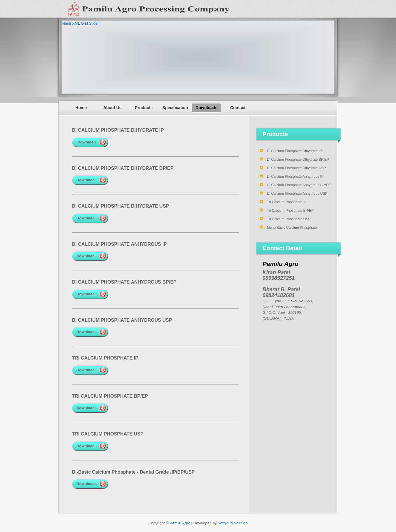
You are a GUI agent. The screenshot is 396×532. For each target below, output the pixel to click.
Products (144, 108)
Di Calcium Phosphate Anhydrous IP (295, 177)
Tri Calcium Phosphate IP (287, 202)
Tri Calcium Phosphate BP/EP (290, 211)
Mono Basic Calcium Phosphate (292, 228)
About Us (112, 108)
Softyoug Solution (233, 523)
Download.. (87, 180)
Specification (175, 108)
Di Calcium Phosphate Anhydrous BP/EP (299, 185)
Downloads (207, 108)
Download (86, 142)
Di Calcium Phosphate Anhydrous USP (297, 194)
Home (81, 108)
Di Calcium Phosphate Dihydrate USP (296, 168)
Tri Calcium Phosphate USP (289, 219)
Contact (238, 108)
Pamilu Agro (180, 523)
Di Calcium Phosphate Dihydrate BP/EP (298, 160)
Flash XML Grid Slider (80, 23)
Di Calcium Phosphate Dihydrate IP (295, 151)
